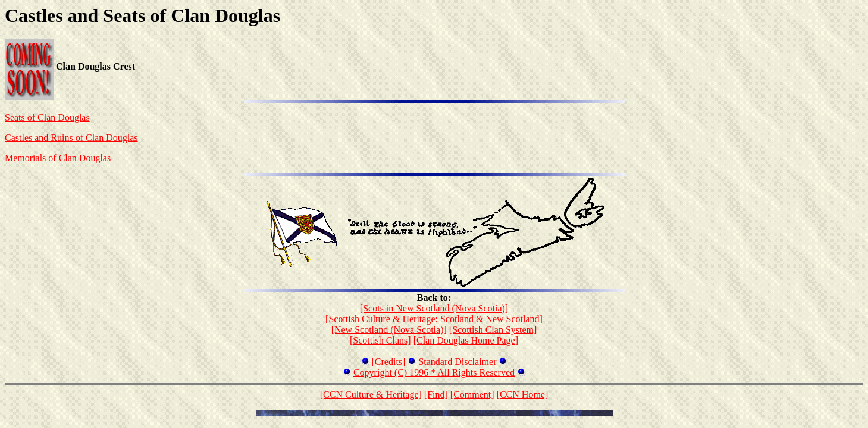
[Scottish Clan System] (493, 330)
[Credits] (389, 362)
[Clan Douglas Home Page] (466, 340)
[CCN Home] (523, 394)
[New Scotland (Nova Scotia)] (389, 330)
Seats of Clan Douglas (47, 117)
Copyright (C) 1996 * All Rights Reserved (434, 372)
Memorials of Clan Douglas (58, 158)
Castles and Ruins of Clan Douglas (71, 138)
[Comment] (472, 394)
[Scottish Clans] (380, 340)
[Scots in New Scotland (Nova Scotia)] (434, 308)
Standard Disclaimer (457, 362)
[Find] (436, 394)
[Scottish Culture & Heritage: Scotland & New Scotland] (434, 319)
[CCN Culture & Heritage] (371, 394)
